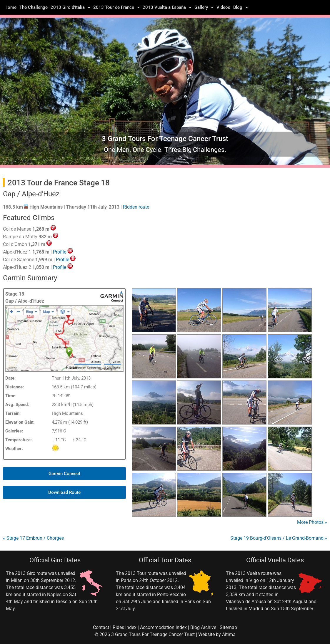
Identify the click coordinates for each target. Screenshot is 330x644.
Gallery (204, 7)
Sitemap (228, 627)
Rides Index (125, 627)
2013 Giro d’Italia (70, 7)
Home (10, 7)
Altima (229, 634)
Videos (223, 7)
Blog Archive (203, 627)
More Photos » (312, 522)
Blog (241, 7)
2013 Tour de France (116, 7)
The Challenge (34, 7)
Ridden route (136, 207)
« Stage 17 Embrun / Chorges (33, 538)
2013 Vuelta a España (167, 7)
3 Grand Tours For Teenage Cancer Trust (153, 634)
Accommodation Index (163, 627)
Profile (60, 252)
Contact (101, 627)
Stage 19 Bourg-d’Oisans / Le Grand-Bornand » (279, 538)
